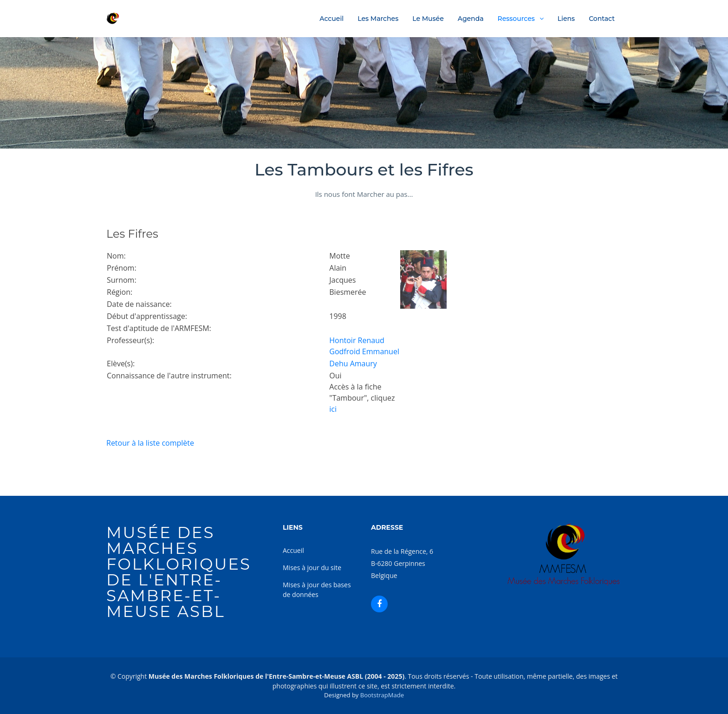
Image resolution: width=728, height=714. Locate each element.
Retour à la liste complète (150, 443)
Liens (566, 19)
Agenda (471, 19)
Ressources (516, 19)
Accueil (331, 19)
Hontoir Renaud (357, 340)
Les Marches (378, 19)
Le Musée (428, 19)
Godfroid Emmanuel (364, 351)
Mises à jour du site (312, 568)
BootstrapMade (382, 695)
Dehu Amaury (353, 363)
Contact (602, 19)
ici (333, 409)
